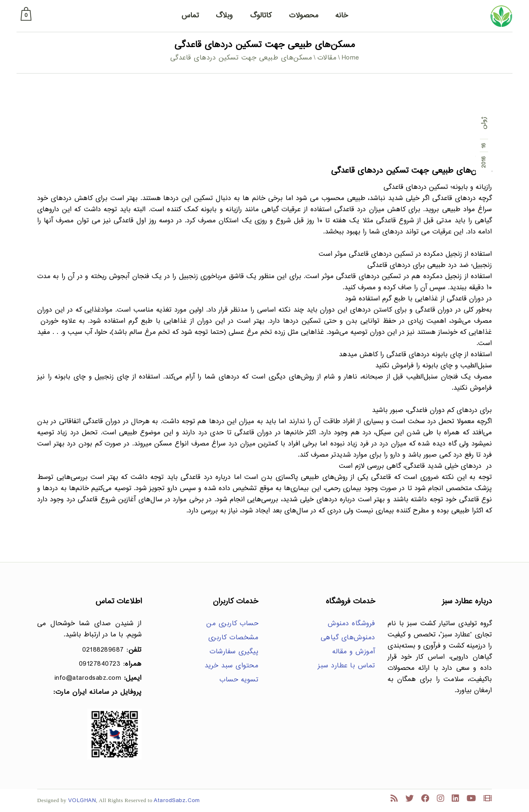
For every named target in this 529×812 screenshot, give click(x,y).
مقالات (327, 58)
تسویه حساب (239, 680)
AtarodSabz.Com (177, 801)
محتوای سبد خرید (232, 666)
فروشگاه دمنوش (351, 624)
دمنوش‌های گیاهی (348, 638)
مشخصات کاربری (234, 638)
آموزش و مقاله (354, 652)
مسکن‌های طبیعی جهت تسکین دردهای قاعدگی (411, 171)
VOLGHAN (82, 801)
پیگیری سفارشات (234, 652)
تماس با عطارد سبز (347, 666)
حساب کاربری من (232, 624)
